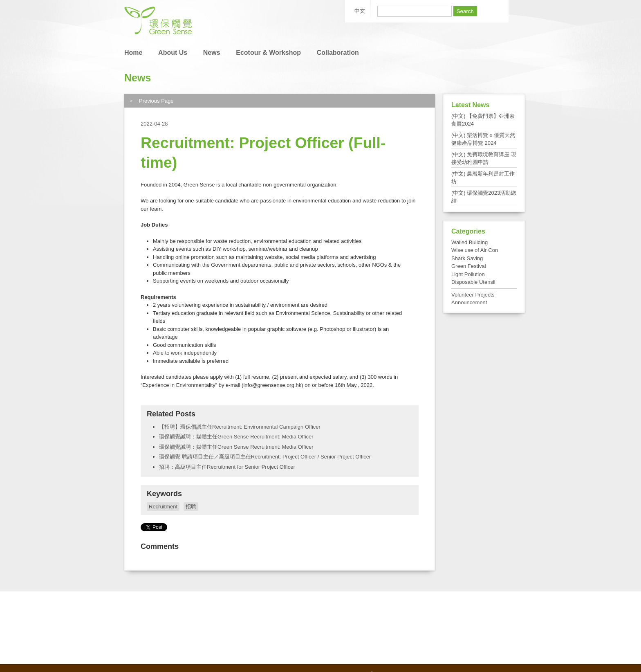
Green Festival (469, 266)
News (212, 53)
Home (133, 53)
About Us (173, 53)
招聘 (191, 507)
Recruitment (163, 507)
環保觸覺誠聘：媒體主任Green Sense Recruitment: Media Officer (236, 437)
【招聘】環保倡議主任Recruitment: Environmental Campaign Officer (240, 427)
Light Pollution (468, 274)
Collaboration (338, 53)
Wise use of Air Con (475, 250)
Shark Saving (467, 258)
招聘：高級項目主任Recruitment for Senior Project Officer (227, 467)
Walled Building (470, 242)
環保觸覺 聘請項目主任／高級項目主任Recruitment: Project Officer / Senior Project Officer (265, 457)
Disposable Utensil (473, 282)
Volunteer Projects (473, 295)
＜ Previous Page (151, 101)
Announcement (469, 302)
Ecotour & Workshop (268, 53)
